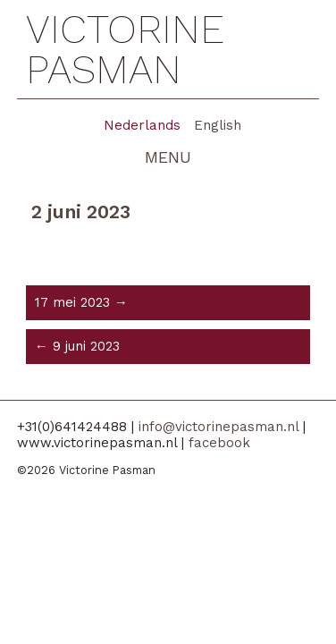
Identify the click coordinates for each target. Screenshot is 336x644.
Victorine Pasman (125, 49)
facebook (219, 443)
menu (168, 157)
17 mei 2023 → (81, 302)
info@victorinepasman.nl (218, 427)
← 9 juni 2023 (77, 346)
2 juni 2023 (81, 212)
